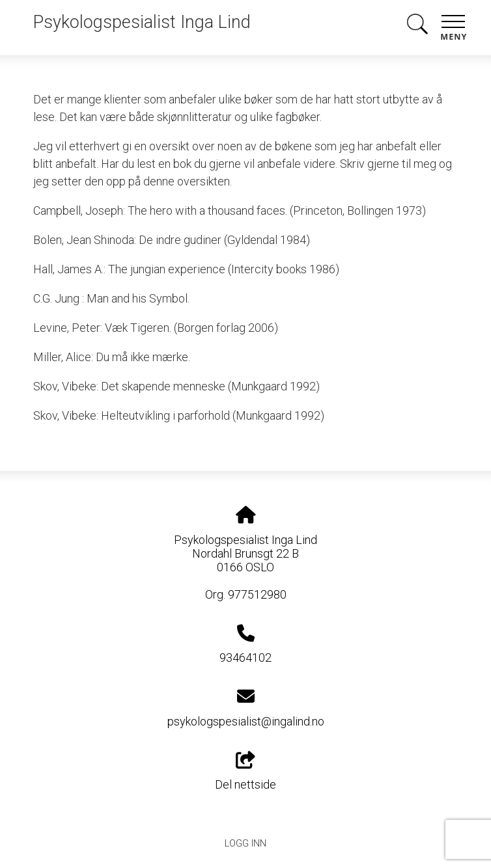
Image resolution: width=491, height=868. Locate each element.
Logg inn (245, 844)
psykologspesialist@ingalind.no (246, 721)
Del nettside (245, 772)
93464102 (245, 658)
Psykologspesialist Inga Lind (142, 22)
